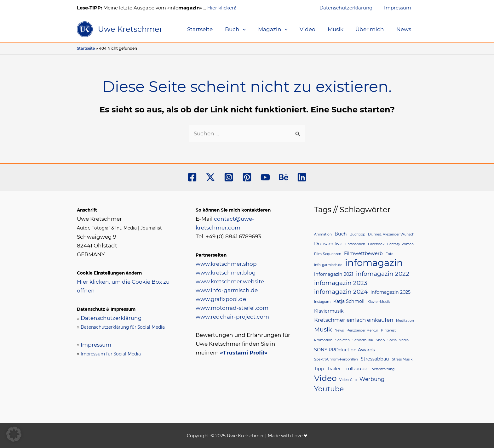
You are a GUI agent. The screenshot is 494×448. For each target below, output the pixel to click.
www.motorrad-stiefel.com (232, 308)
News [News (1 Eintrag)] (339, 330)
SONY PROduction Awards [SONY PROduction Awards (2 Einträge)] (345, 350)
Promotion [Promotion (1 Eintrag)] (323, 340)
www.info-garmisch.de (227, 290)
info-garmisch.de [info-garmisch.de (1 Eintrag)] (328, 265)
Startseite (209, 29)
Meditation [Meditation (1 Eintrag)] (405, 321)
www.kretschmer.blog (226, 273)
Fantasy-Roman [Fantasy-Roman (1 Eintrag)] (400, 244)
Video (313, 29)
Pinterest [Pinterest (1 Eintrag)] (388, 330)
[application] (250, 29)
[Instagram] (229, 177)
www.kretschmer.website (230, 281)
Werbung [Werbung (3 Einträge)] (372, 379)
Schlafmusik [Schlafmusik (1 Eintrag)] (363, 340)
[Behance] (284, 177)
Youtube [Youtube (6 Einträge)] (329, 389)
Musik (339, 29)
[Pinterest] (247, 177)
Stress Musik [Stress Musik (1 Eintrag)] (402, 359)
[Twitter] (210, 177)
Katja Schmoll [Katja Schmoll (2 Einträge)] (349, 301)
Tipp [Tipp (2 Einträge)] (319, 369)
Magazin (279, 29)
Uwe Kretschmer (130, 29)
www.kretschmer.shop (226, 264)
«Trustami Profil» (244, 353)
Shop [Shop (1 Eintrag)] (380, 340)
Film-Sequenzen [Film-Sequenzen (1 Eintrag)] (328, 254)
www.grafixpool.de (221, 299)
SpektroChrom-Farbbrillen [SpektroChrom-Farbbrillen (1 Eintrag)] (336, 359)
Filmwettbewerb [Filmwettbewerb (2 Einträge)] (363, 253)
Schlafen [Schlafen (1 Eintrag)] (342, 340)
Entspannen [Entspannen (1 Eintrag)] (355, 244)
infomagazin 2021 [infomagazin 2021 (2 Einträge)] (334, 274)
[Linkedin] (302, 177)
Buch (243, 29)
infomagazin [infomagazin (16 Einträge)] (374, 263)
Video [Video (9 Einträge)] (325, 378)
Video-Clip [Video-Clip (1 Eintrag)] (348, 380)
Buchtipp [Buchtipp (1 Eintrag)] (357, 234)
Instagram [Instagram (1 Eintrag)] (322, 302)
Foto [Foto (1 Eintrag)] (390, 254)
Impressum (399, 8)
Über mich (372, 29)
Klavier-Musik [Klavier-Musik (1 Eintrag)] (379, 302)
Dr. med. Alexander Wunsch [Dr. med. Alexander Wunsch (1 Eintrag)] (391, 234)
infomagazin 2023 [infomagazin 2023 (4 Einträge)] (341, 283)
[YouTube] (265, 177)
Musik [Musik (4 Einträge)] (323, 329)
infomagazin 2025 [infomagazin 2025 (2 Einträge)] (391, 292)
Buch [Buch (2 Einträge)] (341, 234)
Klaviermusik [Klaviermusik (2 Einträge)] (329, 311)
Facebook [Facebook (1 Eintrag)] (376, 244)
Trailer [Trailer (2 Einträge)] (334, 369)
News (404, 29)
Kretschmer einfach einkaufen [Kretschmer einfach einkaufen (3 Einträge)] (354, 320)
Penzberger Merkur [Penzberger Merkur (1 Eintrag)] (362, 330)
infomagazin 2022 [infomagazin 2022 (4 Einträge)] (383, 274)
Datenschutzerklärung (349, 8)
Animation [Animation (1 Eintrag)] (323, 234)
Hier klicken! (222, 8)
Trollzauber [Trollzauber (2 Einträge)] (356, 369)
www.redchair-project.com (232, 317)
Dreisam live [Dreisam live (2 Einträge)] (328, 244)
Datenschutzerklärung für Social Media (123, 327)
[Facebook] (192, 177)
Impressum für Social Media (111, 354)
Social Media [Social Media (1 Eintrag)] (398, 340)
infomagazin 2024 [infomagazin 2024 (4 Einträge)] (341, 292)
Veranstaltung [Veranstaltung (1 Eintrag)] (383, 369)
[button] (14, 434)
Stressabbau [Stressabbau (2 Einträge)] (375, 359)
